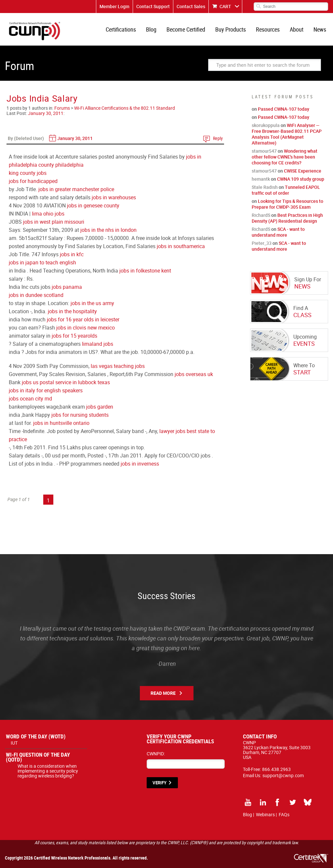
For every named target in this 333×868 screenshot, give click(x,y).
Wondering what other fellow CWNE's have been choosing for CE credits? (285, 157)
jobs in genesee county (93, 205)
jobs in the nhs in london (108, 230)
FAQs (284, 814)
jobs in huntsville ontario (61, 423)
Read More (163, 693)
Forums (62, 108)
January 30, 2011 (46, 113)
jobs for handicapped (33, 181)
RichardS (261, 215)
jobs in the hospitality (72, 311)
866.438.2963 (276, 769)
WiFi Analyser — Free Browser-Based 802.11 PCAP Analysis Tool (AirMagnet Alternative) (287, 134)
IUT (14, 743)
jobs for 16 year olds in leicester (83, 319)
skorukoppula (266, 125)
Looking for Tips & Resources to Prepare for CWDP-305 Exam (287, 204)
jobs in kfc (72, 254)
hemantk (261, 179)
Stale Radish (265, 187)
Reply (218, 138)
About (297, 29)
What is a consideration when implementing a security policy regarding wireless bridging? (48, 771)
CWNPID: (156, 754)
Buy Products (231, 29)
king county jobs (28, 173)
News (320, 29)
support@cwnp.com (283, 775)
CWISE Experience (303, 171)
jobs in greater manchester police (76, 189)
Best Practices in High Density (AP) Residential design (287, 218)
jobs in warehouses (114, 197)
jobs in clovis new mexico (86, 328)
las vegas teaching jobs (118, 366)
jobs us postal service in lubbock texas (66, 382)
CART (225, 6)
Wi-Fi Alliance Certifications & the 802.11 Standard (125, 108)
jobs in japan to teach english (42, 262)
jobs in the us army (92, 303)
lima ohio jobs (48, 214)
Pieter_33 (262, 243)
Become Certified (186, 29)
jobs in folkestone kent (145, 271)
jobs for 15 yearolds (74, 336)
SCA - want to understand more (278, 232)
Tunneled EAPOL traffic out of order (286, 190)
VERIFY (160, 783)
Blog (151, 29)
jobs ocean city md (30, 399)
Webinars (265, 814)
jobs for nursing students (80, 415)
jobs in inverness (140, 464)
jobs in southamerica (181, 246)
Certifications (121, 29)
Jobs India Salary (42, 98)
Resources (268, 29)
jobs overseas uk (194, 374)
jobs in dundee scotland (36, 295)
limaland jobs (98, 344)
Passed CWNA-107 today (284, 109)
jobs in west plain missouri (54, 222)
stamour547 (264, 151)
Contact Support (153, 6)
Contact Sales (191, 6)
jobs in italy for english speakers (46, 390)
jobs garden (100, 407)
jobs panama (67, 287)
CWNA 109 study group (301, 179)
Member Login (114, 6)
